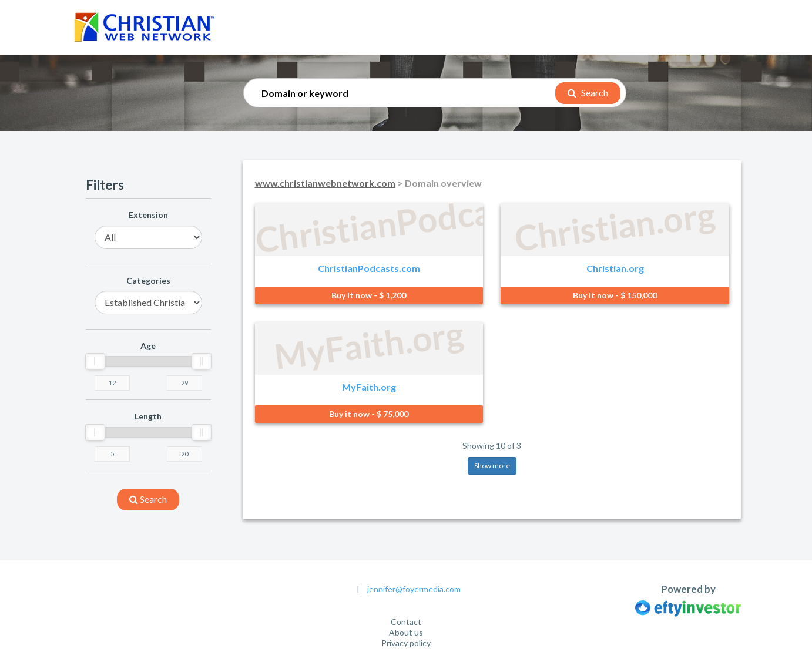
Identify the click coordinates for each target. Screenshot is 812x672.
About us (406, 632)
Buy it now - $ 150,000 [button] (615, 295)
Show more (492, 466)
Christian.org (615, 268)
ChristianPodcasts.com (369, 268)
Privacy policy (406, 643)
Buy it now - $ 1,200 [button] (369, 295)
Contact (406, 622)
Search (588, 93)
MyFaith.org (369, 387)
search (148, 499)
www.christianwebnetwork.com (325, 183)
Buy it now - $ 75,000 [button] (369, 414)
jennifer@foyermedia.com (414, 589)
